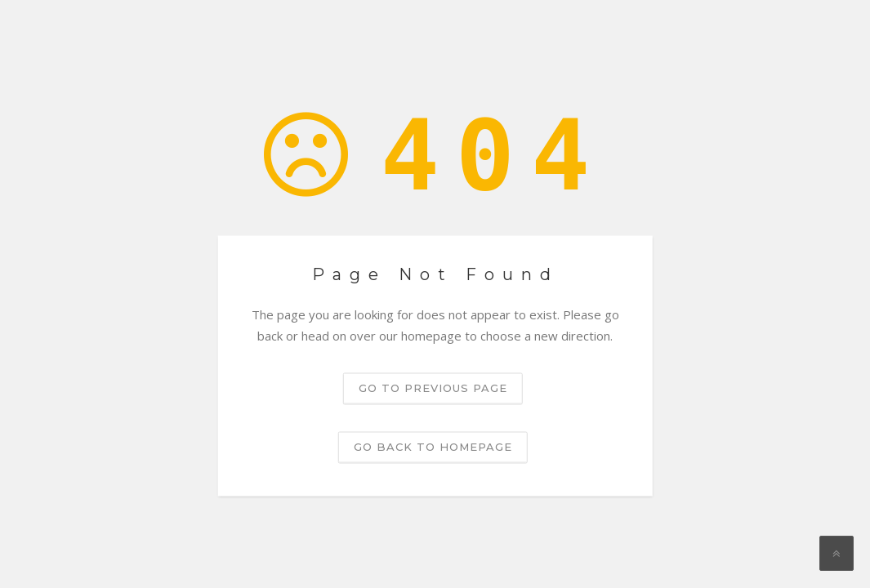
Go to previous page (433, 388)
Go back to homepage (433, 447)
